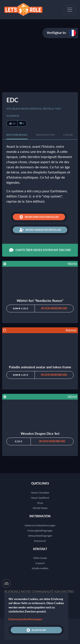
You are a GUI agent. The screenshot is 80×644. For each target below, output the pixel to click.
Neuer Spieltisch (40, 498)
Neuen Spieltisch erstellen (39, 217)
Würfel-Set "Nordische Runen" (40, 300)
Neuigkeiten (45, 135)
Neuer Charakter (40, 493)
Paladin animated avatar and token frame (40, 367)
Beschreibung (17, 135)
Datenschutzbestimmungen (40, 525)
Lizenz (68, 135)
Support (40, 563)
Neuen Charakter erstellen (40, 230)
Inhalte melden (40, 568)
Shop (40, 503)
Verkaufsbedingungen (40, 536)
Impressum (40, 541)
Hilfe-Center (40, 558)
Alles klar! (36, 630)
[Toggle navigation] (70, 10)
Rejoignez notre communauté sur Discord (39, 592)
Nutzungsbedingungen (40, 530)
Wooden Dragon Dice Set (40, 433)
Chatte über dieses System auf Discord (40, 250)
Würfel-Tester (40, 508)
